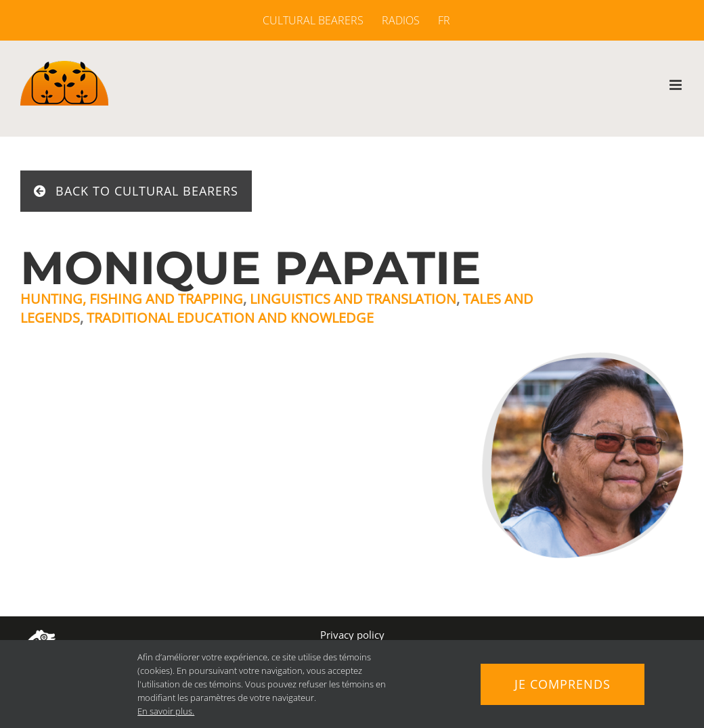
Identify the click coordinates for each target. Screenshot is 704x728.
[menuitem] (440, 20)
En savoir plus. (166, 711)
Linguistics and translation (353, 299)
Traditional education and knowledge (230, 318)
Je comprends (563, 684)
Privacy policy (352, 635)
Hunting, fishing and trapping (132, 299)
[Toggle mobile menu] (677, 85)
